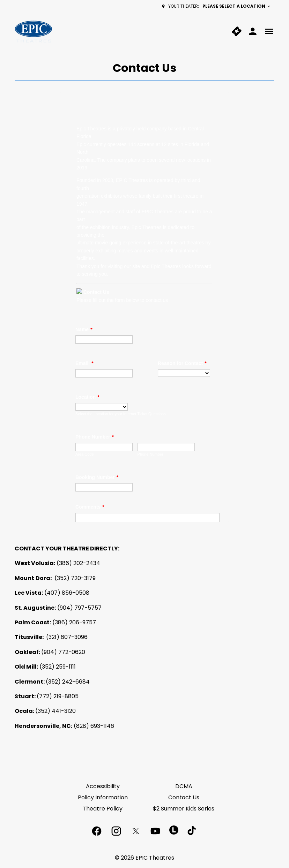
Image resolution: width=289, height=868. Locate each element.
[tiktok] (192, 831)
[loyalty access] (253, 31)
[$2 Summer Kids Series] (184, 809)
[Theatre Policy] (103, 809)
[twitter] (136, 831)
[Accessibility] (103, 786)
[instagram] (116, 831)
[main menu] (269, 31)
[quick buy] (237, 31)
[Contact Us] (184, 798)
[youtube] (155, 831)
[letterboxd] (174, 830)
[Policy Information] (103, 798)
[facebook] (97, 831)
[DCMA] (184, 786)
